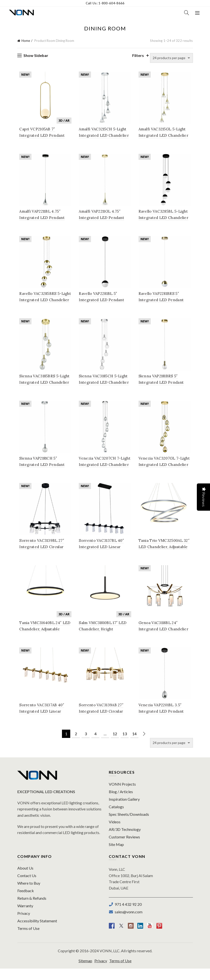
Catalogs (116, 818)
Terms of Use (28, 940)
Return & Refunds (32, 910)
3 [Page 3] (86, 745)
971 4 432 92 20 (127, 916)
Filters (138, 55)
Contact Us (27, 887)
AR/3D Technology (125, 840)
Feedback (26, 902)
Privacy (24, 925)
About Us (25, 879)
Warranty (25, 917)
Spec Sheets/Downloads (129, 825)
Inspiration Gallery (124, 810)
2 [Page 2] (76, 745)
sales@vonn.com (128, 923)
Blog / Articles (121, 803)
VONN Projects (122, 795)
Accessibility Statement (37, 932)
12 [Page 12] (115, 745)
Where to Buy (29, 894)
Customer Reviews (124, 848)
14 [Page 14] (134, 745)
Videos (115, 833)
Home (26, 41)
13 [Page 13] (125, 745)
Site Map (116, 856)
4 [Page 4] (95, 745)
